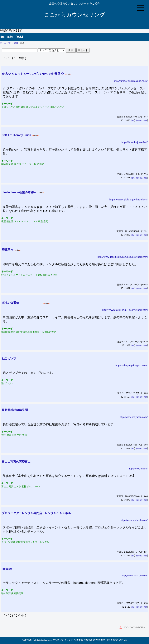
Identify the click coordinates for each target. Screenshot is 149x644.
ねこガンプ (9, 359)
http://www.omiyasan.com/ (134, 417)
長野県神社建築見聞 (15, 410)
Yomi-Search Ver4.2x (116, 640)
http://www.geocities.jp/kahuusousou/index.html (123, 257)
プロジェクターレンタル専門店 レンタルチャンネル (36, 513)
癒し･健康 (13, 43)
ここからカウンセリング (75, 15)
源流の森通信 (22, 303)
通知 (133, 121)
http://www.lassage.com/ (135, 576)
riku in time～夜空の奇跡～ (19, 192)
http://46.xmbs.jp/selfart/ (135, 142)
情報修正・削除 (142, 121)
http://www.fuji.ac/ (138, 469)
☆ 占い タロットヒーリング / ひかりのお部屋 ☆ (33, 74)
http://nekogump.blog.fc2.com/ (132, 366)
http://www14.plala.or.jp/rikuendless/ (129, 200)
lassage (7, 569)
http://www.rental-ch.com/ (134, 520)
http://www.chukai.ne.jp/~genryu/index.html (125, 310)
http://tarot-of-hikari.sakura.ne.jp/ (131, 81)
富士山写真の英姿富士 (16, 462)
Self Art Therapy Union (16, 135)
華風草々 (7, 250)
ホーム (3, 43)
